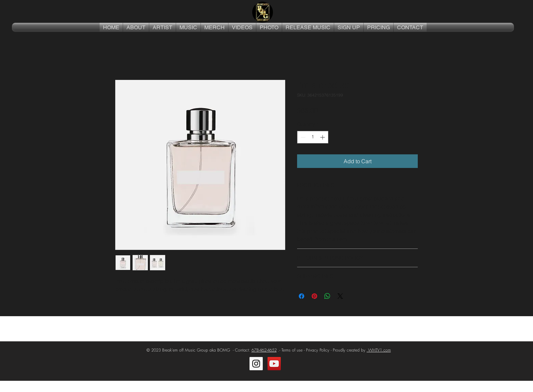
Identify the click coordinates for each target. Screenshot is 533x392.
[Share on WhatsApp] (327, 296)
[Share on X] (340, 296)
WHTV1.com (379, 350)
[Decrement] (302, 137)
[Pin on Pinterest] (314, 296)
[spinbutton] (313, 137)
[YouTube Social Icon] (274, 364)
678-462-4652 (264, 350)
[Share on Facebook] (302, 296)
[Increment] (323, 137)
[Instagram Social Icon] (256, 364)
